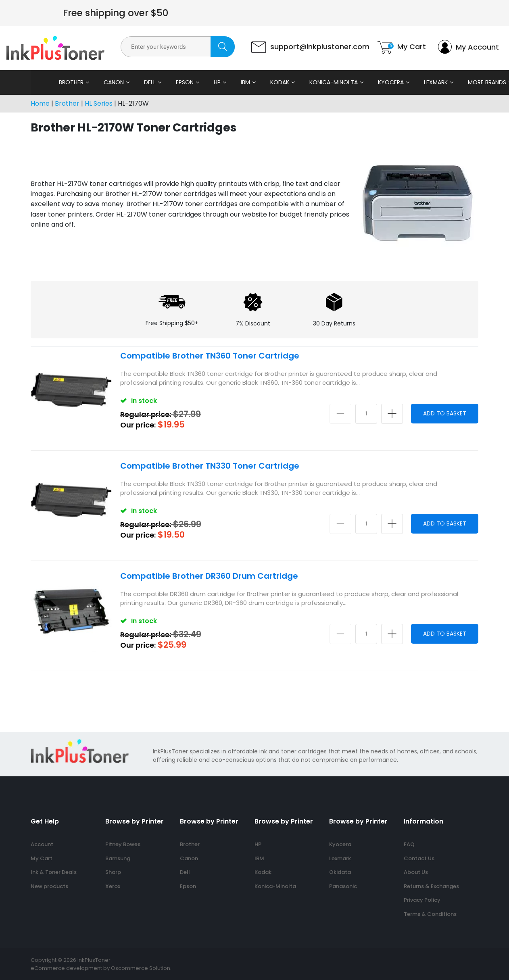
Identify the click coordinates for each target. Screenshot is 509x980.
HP (196, 82)
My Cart (42, 858)
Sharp (113, 872)
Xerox (113, 886)
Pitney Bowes (123, 844)
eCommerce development (66, 968)
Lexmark (415, 82)
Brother (50, 82)
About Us (416, 872)
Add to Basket (445, 413)
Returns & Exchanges (431, 886)
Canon (93, 82)
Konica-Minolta (313, 82)
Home (40, 103)
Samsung (118, 858)
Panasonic (343, 886)
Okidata (340, 872)
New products (49, 886)
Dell (129, 82)
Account (42, 844)
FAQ (409, 844)
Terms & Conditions (430, 914)
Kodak (259, 82)
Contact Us (419, 858)
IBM (224, 82)
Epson (164, 82)
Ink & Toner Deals (54, 872)
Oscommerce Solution (141, 968)
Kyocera (370, 82)
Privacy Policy (422, 900)
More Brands (466, 82)
